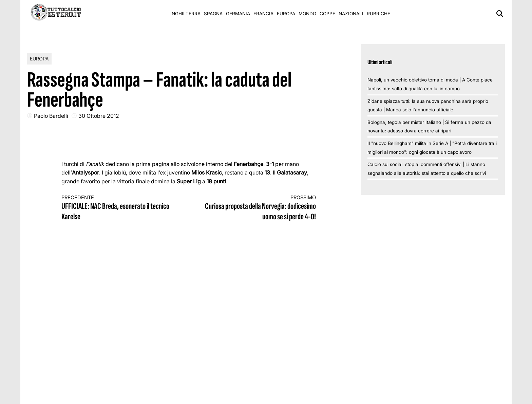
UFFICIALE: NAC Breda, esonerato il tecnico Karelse (119, 208)
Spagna (213, 14)
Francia (263, 14)
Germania (238, 14)
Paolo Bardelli (51, 116)
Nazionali (351, 14)
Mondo (307, 14)
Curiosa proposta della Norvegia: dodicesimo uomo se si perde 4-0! (259, 208)
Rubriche (378, 14)
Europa (286, 14)
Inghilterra (185, 14)
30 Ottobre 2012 (99, 116)
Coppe (327, 14)
